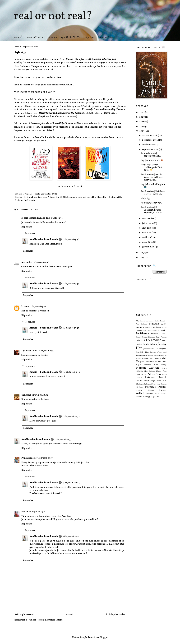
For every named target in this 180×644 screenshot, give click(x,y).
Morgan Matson (147, 368)
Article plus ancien (116, 614)
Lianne (25, 307)
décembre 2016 (150, 135)
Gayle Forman (161, 337)
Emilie (25, 512)
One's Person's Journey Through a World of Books (55, 63)
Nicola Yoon (161, 371)
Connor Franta (153, 330)
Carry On (54, 197)
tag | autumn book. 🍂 (152, 160)
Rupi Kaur (156, 381)
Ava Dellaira (141, 324)
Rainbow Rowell (156, 377)
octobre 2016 (149, 145)
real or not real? (53, 16)
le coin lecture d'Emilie (33, 218)
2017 (142, 127)
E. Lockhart (154, 334)
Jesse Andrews (149, 349)
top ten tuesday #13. (152, 203)
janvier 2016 (148, 247)
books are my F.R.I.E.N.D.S (64, 37)
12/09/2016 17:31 (46, 351)
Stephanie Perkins (156, 387)
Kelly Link (144, 352)
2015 (142, 253)
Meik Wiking (160, 365)
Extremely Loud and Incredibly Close (85, 197)
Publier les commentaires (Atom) (46, 620)
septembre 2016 (150, 150)
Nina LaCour (141, 374)
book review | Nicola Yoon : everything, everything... (152, 177)
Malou (70, 59)
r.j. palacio (155, 397)
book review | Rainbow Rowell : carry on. (153, 193)
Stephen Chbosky (145, 390)
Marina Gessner (142, 358)
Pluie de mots (28, 458)
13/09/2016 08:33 (45, 458)
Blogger (104, 637)
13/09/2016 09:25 (71, 483)
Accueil (70, 614)
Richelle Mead (142, 381)
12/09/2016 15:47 (71, 284)
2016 (142, 131)
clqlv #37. (146, 199)
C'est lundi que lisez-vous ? (36, 197)
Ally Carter (140, 321)
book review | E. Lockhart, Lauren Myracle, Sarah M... (152, 210)
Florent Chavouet (149, 337)
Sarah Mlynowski (153, 384)
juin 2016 (147, 228)
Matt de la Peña (148, 361)
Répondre (27, 227)
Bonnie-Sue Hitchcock (152, 327)
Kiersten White (155, 352)
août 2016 (147, 219)
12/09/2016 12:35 (54, 218)
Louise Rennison (160, 355)
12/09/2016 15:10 (38, 307)
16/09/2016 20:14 (71, 536)
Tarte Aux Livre (29, 351)
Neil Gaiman (150, 371)
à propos (90, 37)
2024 (142, 112)
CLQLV (63, 197)
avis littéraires (35, 37)
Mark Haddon (155, 358)
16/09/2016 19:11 (37, 512)
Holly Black (141, 340)
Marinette (27, 262)
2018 (142, 122)
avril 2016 (147, 237)
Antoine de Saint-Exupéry (156, 321)
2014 (142, 257)
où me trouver (108, 37)
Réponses (30, 234)
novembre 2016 (150, 140)
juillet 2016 (148, 223)
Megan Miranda (143, 365)
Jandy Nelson (150, 344)
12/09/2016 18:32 (40, 395)
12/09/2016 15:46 (71, 239)
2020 (142, 117)
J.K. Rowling (153, 340)
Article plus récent (24, 614)
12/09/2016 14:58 (41, 262)
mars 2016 (148, 242)
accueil (18, 37)
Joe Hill (159, 349)
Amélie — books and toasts (44, 239)
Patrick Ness (154, 374)
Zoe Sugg (147, 397)
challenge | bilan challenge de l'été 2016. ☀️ (152, 168)
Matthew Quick (160, 361)
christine (26, 395)
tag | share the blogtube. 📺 (154, 186)
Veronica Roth (152, 393)
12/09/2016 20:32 (71, 372)
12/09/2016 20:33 (63, 439)
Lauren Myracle (147, 355)
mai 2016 (147, 233)
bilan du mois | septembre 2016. (151, 155)
